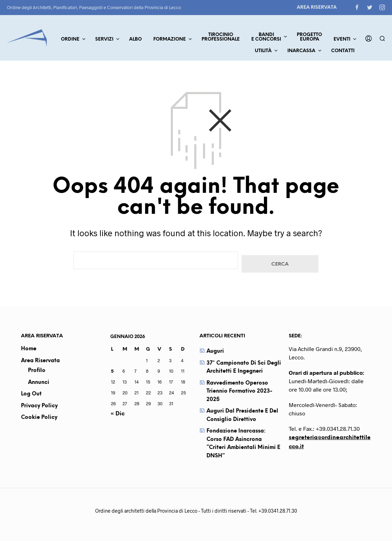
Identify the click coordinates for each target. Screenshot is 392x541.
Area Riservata (317, 8)
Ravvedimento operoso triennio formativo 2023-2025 (239, 391)
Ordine (70, 39)
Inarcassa (301, 51)
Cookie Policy (39, 417)
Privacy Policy (39, 406)
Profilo (37, 371)
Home (29, 349)
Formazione (170, 39)
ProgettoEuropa (309, 37)
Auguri (215, 351)
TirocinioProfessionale (221, 37)
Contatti (343, 51)
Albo (135, 39)
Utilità (263, 51)
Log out (31, 394)
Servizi (104, 39)
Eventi (342, 39)
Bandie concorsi (266, 37)
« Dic (117, 414)
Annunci (39, 382)
